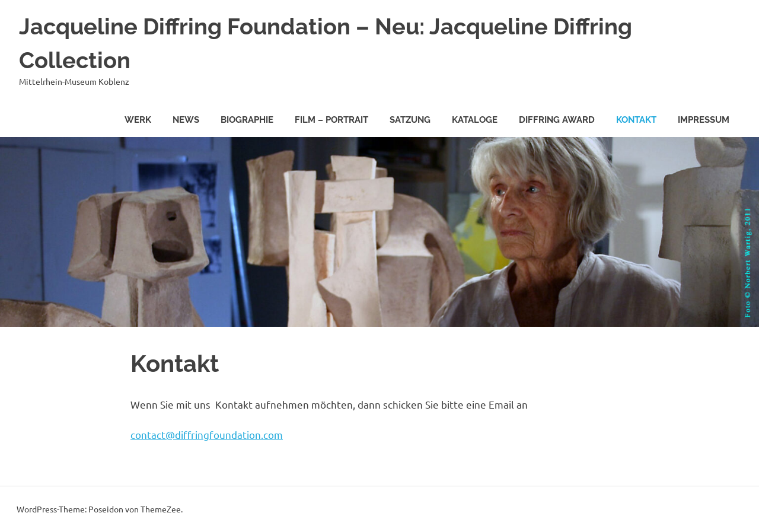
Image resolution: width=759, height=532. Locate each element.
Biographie (247, 120)
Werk (138, 120)
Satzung (410, 120)
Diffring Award (557, 120)
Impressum (704, 120)
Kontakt (636, 120)
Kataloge (475, 120)
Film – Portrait (331, 120)
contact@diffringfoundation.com (207, 434)
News (186, 120)
